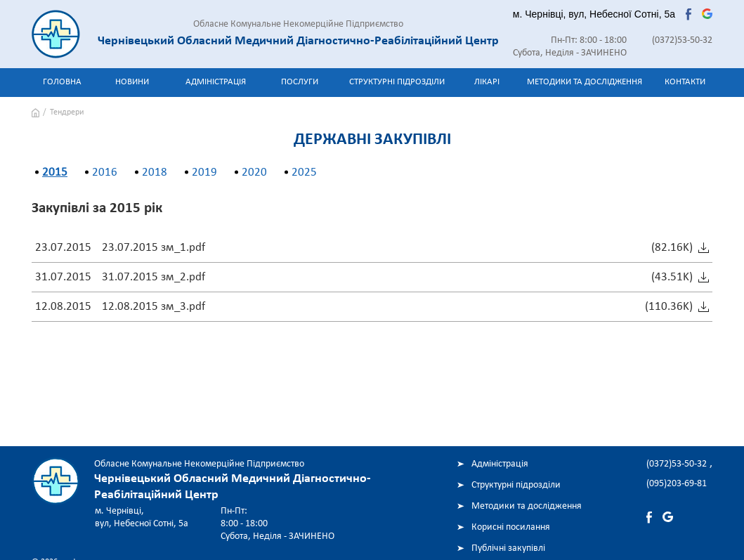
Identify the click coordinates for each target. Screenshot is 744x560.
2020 (254, 172)
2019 (204, 172)
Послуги (300, 82)
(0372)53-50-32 (682, 40)
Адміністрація (216, 82)
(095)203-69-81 (677, 484)
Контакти (685, 82)
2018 (155, 172)
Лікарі (487, 82)
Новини (132, 82)
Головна (62, 82)
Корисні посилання (511, 527)
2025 (304, 172)
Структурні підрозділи (397, 82)
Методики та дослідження (585, 82)
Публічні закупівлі (508, 548)
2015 (55, 172)
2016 (105, 172)
